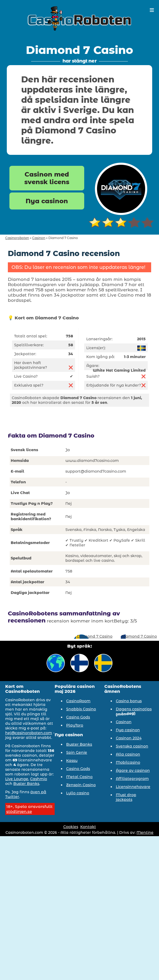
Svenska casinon (132, 746)
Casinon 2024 (129, 738)
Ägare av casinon (133, 771)
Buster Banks (26, 784)
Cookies (71, 827)
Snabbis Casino (81, 709)
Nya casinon (47, 201)
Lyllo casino (78, 793)
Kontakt (88, 827)
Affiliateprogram (132, 779)
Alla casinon (128, 754)
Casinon (39, 238)
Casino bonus (129, 701)
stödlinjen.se (19, 811)
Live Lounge (17, 779)
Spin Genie (77, 752)
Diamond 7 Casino (95, 636)
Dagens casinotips (134, 709)
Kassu (72, 761)
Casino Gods (78, 717)
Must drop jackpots (126, 797)
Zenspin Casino (81, 785)
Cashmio (39, 779)
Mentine (145, 832)
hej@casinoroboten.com (29, 733)
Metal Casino (79, 777)
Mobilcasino (128, 762)
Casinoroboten (17, 238)
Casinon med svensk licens (47, 178)
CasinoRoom (78, 701)
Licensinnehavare (133, 787)
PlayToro (75, 725)
